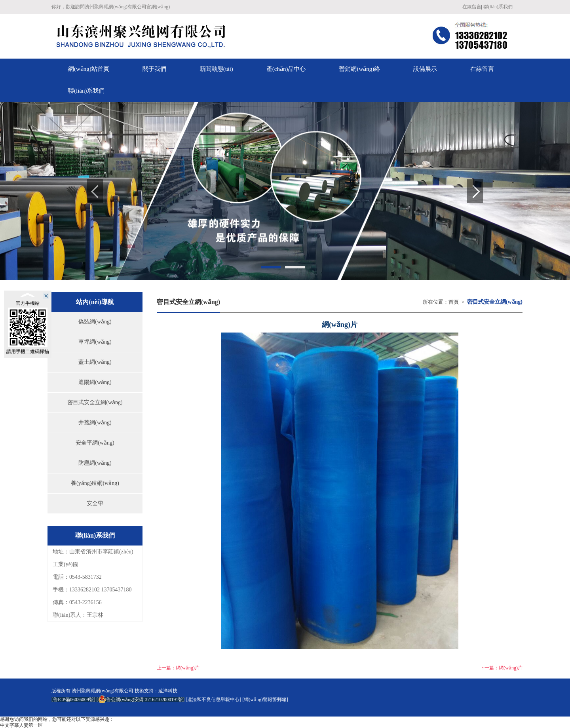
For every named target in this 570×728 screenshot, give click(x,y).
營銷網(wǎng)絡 (359, 69)
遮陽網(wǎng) (95, 382)
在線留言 (472, 7)
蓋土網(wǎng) (95, 362)
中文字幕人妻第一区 (21, 725)
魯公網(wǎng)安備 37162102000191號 (141, 699)
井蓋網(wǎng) (95, 423)
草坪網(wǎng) (95, 342)
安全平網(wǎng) (95, 443)
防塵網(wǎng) (95, 463)
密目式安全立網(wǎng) (95, 402)
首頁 (454, 302)
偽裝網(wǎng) (95, 322)
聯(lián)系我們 (498, 7)
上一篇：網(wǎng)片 (178, 668)
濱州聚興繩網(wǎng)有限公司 (103, 691)
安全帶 (95, 503)
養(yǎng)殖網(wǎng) (95, 483)
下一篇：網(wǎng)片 (501, 668)
